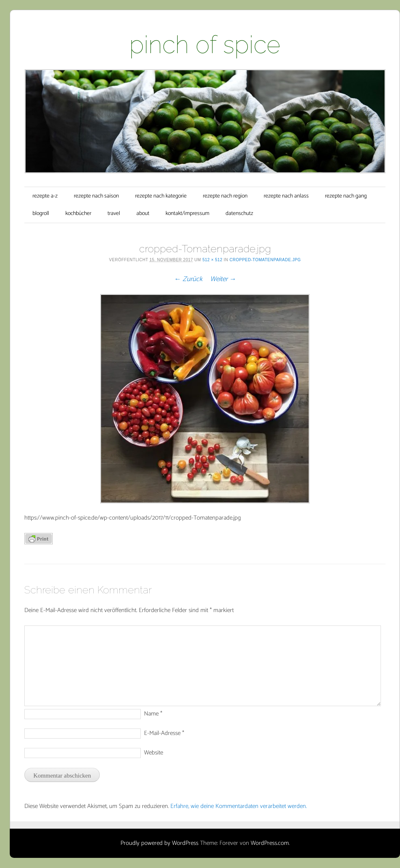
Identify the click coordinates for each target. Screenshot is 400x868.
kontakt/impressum (187, 214)
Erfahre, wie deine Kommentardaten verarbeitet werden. (239, 806)
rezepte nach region (225, 196)
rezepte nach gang (346, 196)
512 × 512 (212, 260)
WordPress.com (270, 843)
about (143, 214)
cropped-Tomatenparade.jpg (265, 260)
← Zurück (188, 279)
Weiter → (223, 279)
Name (153, 714)
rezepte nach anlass (286, 196)
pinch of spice (205, 45)
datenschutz (239, 214)
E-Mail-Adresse (164, 733)
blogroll (41, 214)
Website (154, 753)
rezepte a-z (45, 196)
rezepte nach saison (96, 196)
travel (114, 214)
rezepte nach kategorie (161, 196)
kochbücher (78, 214)
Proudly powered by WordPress (159, 843)
